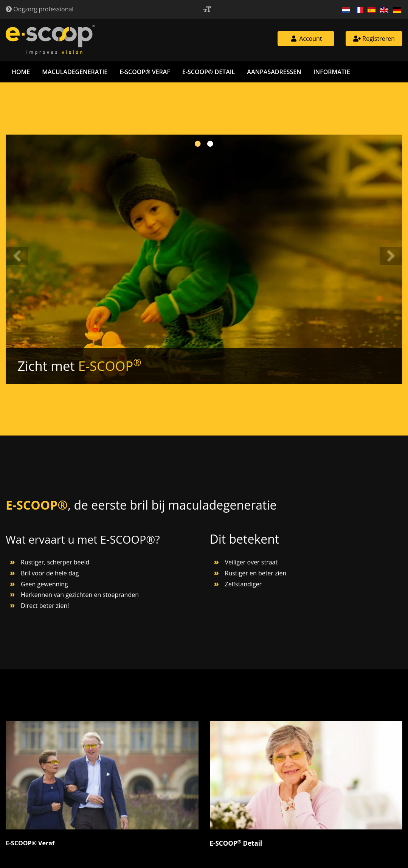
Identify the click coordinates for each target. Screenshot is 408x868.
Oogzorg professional (40, 9)
